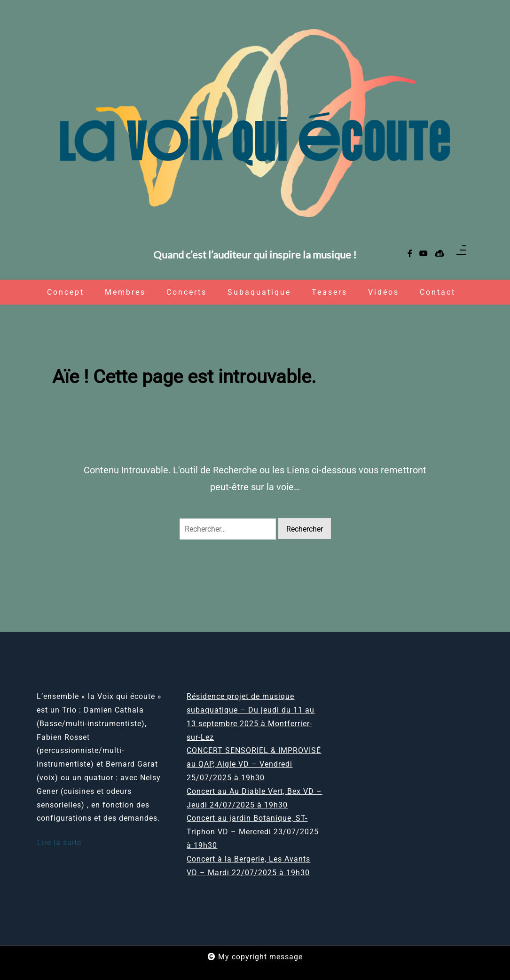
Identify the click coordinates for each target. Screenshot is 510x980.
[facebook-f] (410, 254)
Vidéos (384, 292)
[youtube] (424, 254)
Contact (438, 292)
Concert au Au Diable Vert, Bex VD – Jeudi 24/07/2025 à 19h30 (254, 798)
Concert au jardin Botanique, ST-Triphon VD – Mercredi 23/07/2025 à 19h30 (253, 832)
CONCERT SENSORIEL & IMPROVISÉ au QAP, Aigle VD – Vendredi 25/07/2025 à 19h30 (254, 764)
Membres (125, 292)
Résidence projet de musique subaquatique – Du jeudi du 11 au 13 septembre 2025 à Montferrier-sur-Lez (251, 717)
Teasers (330, 292)
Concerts (187, 292)
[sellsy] (439, 254)
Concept (66, 292)
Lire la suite (59, 843)
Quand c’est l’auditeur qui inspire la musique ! (255, 255)
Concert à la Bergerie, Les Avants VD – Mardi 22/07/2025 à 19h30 (248, 866)
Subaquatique (259, 292)
